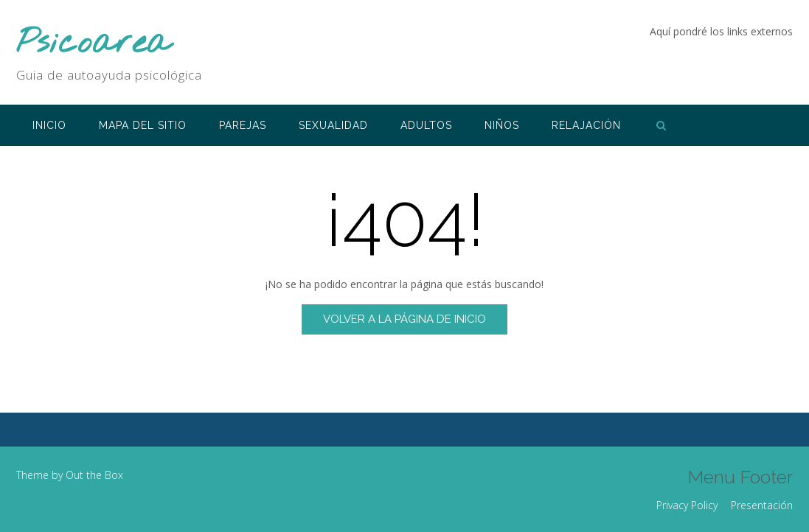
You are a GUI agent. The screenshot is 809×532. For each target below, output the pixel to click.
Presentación (762, 505)
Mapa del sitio (143, 125)
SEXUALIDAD (333, 125)
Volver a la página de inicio (404, 319)
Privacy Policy (687, 505)
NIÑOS (502, 125)
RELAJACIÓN (586, 125)
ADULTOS (426, 125)
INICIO (49, 125)
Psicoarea (93, 44)
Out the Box (94, 475)
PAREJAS (243, 125)
